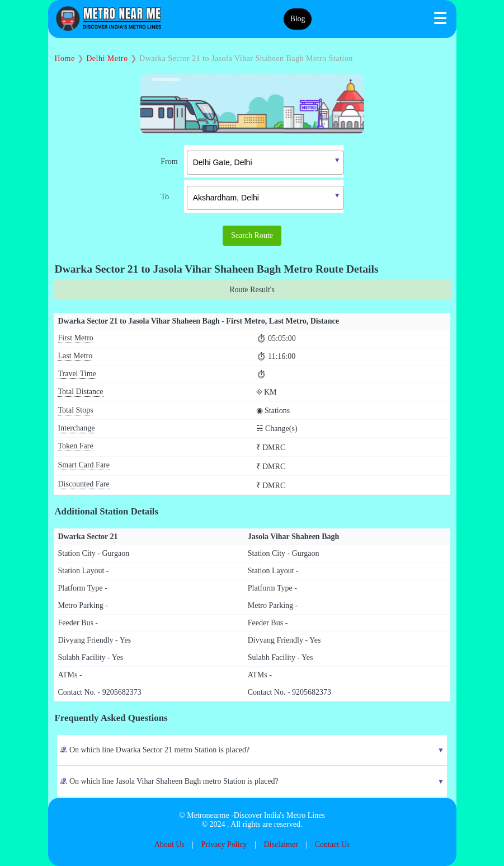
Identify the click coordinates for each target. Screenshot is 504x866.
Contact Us (333, 844)
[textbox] (265, 163)
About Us (169, 844)
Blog (297, 19)
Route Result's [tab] (252, 290)
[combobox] (257, 161)
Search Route (252, 235)
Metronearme (208, 815)
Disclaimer (281, 844)
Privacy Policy (224, 844)
